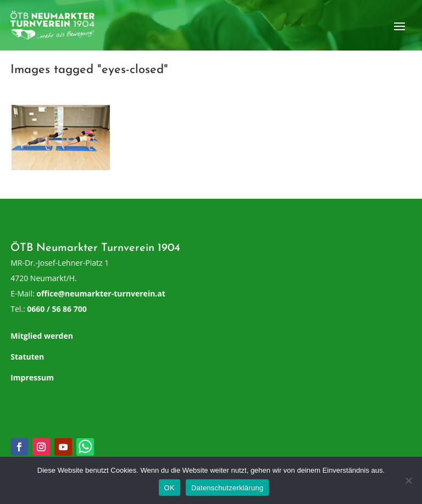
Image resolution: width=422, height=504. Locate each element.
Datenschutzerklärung (227, 488)
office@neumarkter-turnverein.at (101, 293)
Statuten (27, 357)
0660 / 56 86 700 (57, 309)
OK (170, 488)
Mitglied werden (42, 336)
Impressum (32, 377)
